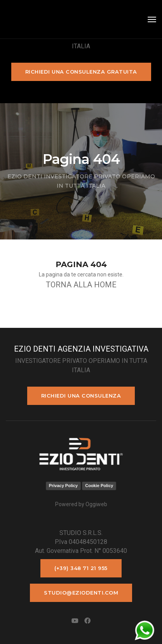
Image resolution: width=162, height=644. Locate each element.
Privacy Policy (64, 486)
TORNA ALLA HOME (81, 285)
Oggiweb (96, 504)
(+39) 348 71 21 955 (81, 568)
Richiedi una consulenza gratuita (81, 72)
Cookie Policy (99, 486)
